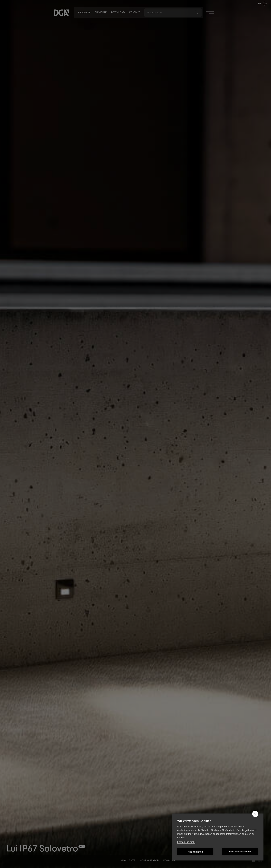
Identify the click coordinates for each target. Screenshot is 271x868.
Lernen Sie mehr (186, 842)
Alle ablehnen (195, 852)
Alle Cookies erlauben (240, 852)
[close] (255, 814)
